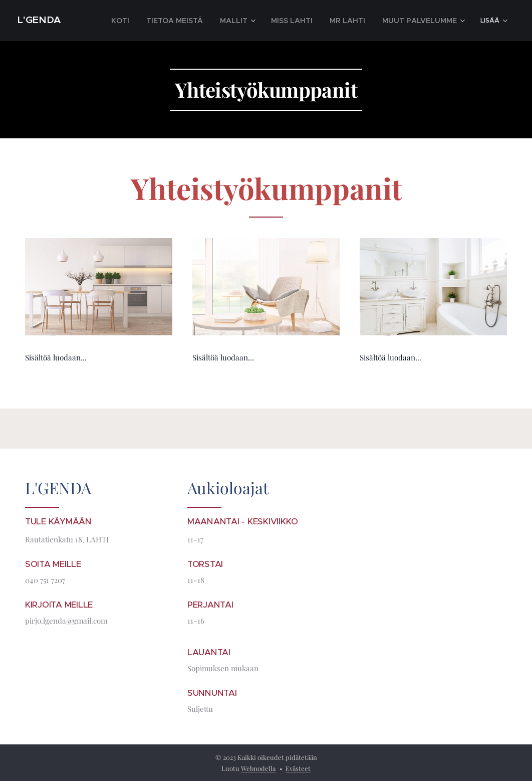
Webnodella (258, 768)
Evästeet (298, 768)
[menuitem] (158, 21)
